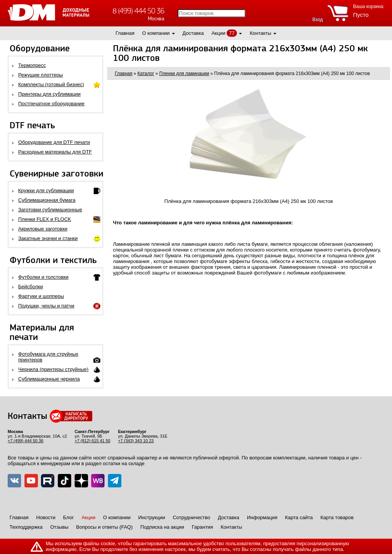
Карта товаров (337, 517)
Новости (46, 517)
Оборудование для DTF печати (54, 142)
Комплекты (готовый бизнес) (51, 84)
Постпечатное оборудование (51, 104)
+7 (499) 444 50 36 (25, 441)
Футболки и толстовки (43, 277)
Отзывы (59, 527)
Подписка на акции (162, 527)
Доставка (193, 33)
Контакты (260, 33)
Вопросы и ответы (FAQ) (105, 527)
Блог (69, 517)
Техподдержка (26, 527)
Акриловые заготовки (43, 229)
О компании (156, 33)
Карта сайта (299, 517)
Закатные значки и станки (48, 238)
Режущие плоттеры (41, 75)
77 (232, 33)
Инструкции (152, 517)
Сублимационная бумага (47, 200)
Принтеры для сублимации (50, 94)
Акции (218, 33)
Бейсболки (31, 287)
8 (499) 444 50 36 (138, 11)
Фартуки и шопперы (41, 296)
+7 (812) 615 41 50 (92, 441)
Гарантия (202, 527)
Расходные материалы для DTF (55, 152)
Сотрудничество (191, 517)
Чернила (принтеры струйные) (54, 369)
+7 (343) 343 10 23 (136, 441)
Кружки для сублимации (46, 190)
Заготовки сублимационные (50, 210)
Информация (262, 517)
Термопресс (32, 65)
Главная (125, 33)
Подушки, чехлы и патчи (47, 306)
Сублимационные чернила (49, 379)
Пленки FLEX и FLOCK (45, 219)
